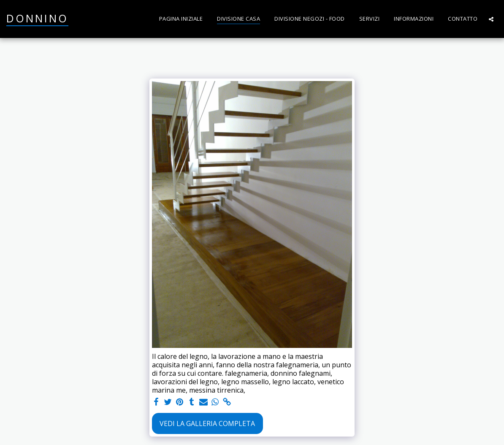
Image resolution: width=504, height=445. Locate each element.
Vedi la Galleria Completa (207, 423)
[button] (491, 19)
